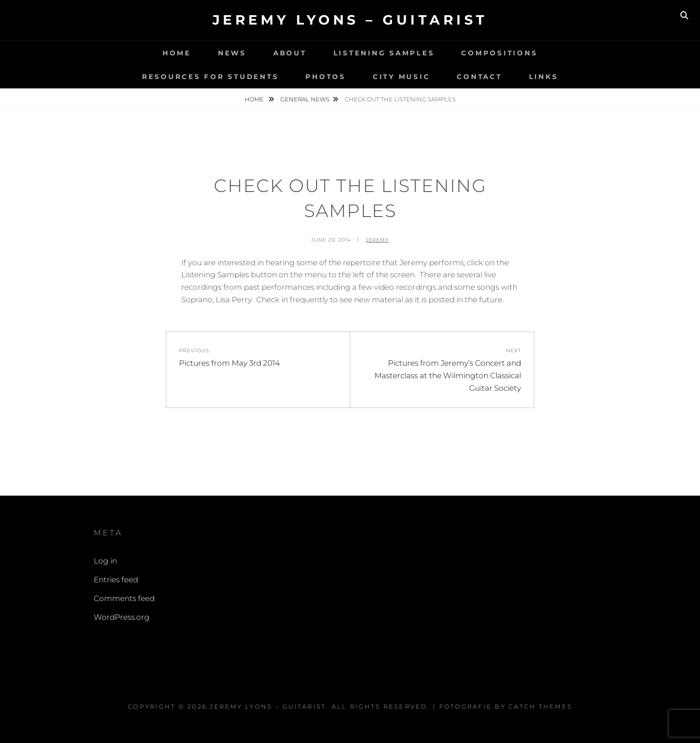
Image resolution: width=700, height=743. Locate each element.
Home (177, 53)
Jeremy (377, 240)
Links (544, 77)
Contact (479, 77)
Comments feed (124, 598)
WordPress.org (122, 617)
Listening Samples (384, 53)
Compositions (499, 53)
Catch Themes (540, 706)
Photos (326, 77)
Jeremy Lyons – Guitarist (350, 20)
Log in (105, 561)
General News (305, 99)
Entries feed (116, 580)
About (290, 53)
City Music (402, 77)
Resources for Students (210, 77)
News (232, 53)
